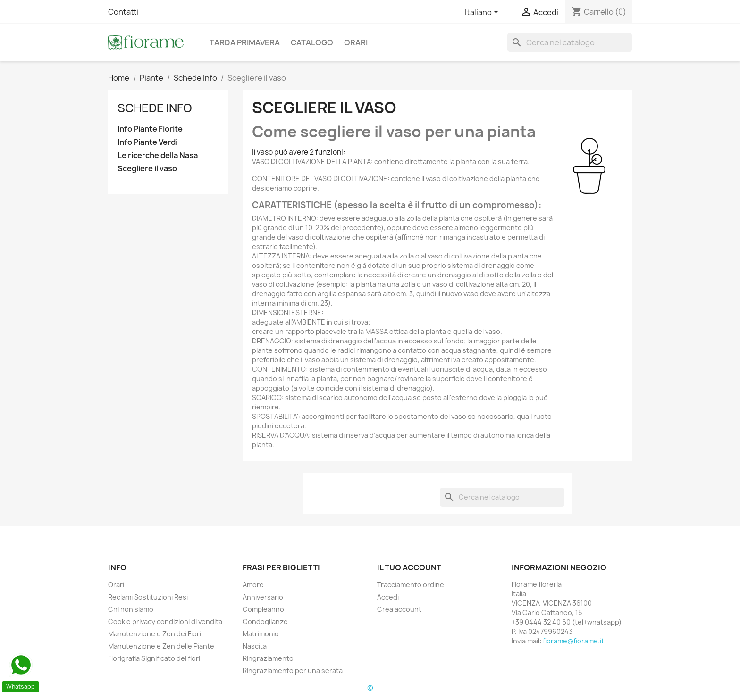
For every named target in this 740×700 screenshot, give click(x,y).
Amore (253, 585)
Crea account (399, 609)
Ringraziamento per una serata (293, 671)
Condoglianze (265, 621)
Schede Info (155, 108)
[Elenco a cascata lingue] (483, 13)
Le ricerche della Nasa (158, 155)
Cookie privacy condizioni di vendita (165, 621)
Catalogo (312, 42)
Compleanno (263, 609)
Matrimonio (261, 634)
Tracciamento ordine (411, 585)
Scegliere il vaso (147, 169)
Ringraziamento (268, 658)
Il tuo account (409, 567)
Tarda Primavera (245, 42)
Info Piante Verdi (147, 142)
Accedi (388, 597)
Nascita (255, 646)
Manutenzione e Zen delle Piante (161, 646)
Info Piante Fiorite (150, 129)
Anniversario (263, 597)
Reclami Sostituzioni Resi (148, 597)
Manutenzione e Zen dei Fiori (155, 634)
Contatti (123, 12)
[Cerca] (570, 42)
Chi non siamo (131, 609)
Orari (356, 42)
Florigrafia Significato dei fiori (154, 658)
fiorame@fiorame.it (573, 641)
